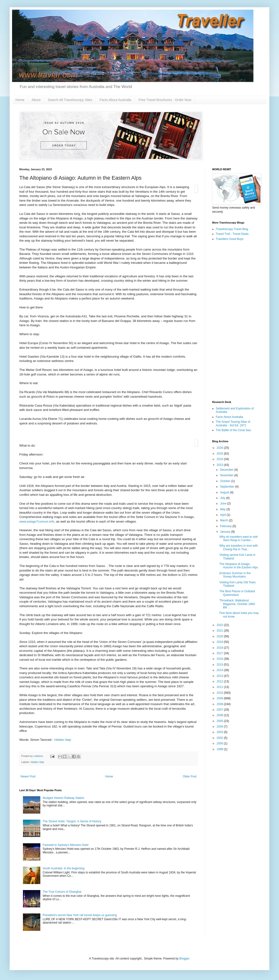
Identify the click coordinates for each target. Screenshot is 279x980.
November (227, 475)
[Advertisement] (236, 321)
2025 (220, 454)
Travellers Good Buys (230, 239)
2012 (220, 681)
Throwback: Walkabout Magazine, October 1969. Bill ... (237, 604)
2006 (220, 715)
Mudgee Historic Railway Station (64, 798)
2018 (220, 648)
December (227, 470)
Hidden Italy (63, 740)
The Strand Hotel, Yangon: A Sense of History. (72, 821)
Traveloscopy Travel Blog (232, 229)
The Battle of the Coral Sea (233, 430)
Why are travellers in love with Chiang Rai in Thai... (239, 547)
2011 (220, 687)
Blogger (184, 959)
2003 (220, 732)
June (224, 504)
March (225, 520)
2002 (220, 738)
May (223, 509)
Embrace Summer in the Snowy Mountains (235, 575)
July (223, 498)
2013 (220, 676)
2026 (220, 448)
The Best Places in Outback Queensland (237, 593)
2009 (220, 698)
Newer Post (28, 776)
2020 (220, 636)
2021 (220, 631)
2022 (220, 625)
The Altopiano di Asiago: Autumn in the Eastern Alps (239, 566)
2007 (220, 710)
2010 (220, 693)
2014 (220, 670)
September (228, 487)
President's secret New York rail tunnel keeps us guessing (80, 915)
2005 (220, 721)
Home (20, 100)
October (226, 481)
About (36, 100)
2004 (220, 727)
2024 (220, 459)
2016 (220, 659)
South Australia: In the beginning (64, 868)
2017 (220, 653)
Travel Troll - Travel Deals (232, 234)
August (225, 492)
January (226, 532)
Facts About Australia (115, 100)
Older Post (190, 776)
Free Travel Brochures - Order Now (165, 100)
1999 (220, 749)
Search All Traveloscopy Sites (70, 100)
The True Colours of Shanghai (62, 892)
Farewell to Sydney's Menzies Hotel (66, 845)
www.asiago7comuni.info (37, 521)
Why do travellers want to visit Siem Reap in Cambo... (239, 538)
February (226, 526)
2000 (220, 743)
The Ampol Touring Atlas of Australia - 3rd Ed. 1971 (233, 423)
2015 (220, 665)
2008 (220, 704)
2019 (220, 642)
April (223, 515)
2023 (220, 465)
